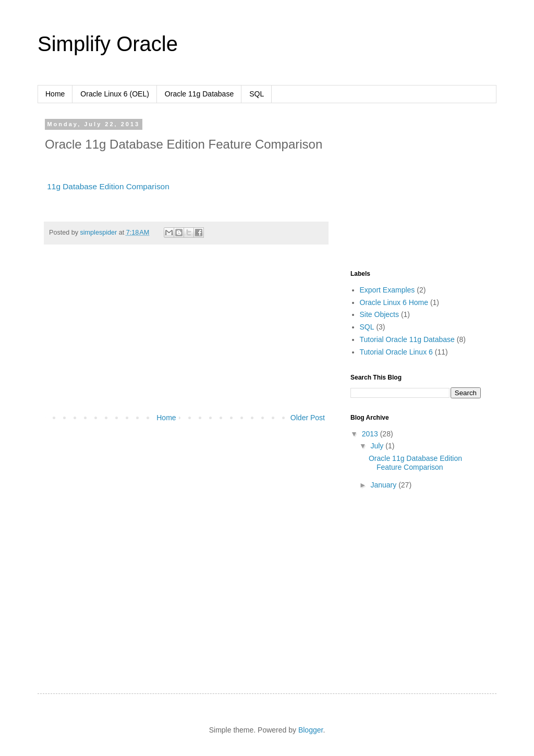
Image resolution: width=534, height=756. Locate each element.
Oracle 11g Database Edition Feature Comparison (415, 463)
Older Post (308, 418)
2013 (371, 434)
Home (55, 94)
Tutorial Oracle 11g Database (407, 339)
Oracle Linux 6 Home (394, 302)
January (384, 485)
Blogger (311, 730)
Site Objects (379, 314)
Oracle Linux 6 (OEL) (115, 94)
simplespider (100, 233)
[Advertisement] (186, 333)
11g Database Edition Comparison (108, 186)
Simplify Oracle (108, 44)
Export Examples (387, 290)
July (378, 446)
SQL (257, 94)
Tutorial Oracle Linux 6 (396, 352)
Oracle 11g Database (199, 94)
